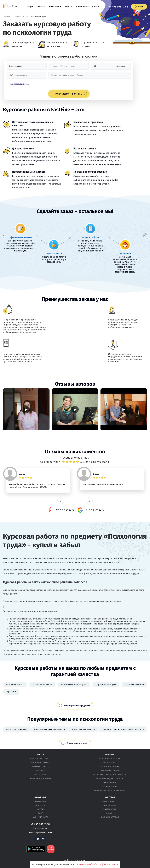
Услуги (30, 7)
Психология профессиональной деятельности (123, 729)
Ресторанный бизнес (42, 685)
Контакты (97, 7)
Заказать (41, 7)
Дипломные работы (41, 763)
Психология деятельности (83, 729)
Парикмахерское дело (106, 685)
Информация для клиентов (110, 779)
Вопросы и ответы (110, 767)
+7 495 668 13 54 (118, 7)
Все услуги (41, 775)
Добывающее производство (74, 685)
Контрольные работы (41, 759)
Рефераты (40, 771)
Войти (139, 7)
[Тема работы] (90, 76)
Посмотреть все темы (77, 743)
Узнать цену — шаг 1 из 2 (69, 94)
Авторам (41, 809)
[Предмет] (69, 67)
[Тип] (122, 67)
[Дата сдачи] (27, 76)
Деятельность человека (17, 729)
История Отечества (15, 685)
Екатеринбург (110, 809)
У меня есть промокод (19, 84)
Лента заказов (110, 782)
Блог (41, 813)
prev (61, 501)
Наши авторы (55, 7)
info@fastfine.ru (40, 829)
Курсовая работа (21, 16)
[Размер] (103, 67)
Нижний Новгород (110, 817)
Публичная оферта (110, 771)
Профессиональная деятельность (50, 729)
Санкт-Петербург (110, 801)
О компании (40, 801)
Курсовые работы (41, 767)
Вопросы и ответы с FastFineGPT (110, 790)
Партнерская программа (110, 759)
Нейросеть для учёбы (40, 779)
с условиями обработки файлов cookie (96, 864)
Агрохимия (11, 692)
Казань (110, 813)
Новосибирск (110, 805)
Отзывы (69, 7)
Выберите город (40, 817)
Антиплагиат (83, 7)
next (89, 501)
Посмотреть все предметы (77, 706)
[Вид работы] (27, 67)
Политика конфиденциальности (110, 775)
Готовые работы (110, 786)
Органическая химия (134, 685)
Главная (6, 16)
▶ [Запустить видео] (26, 409)
